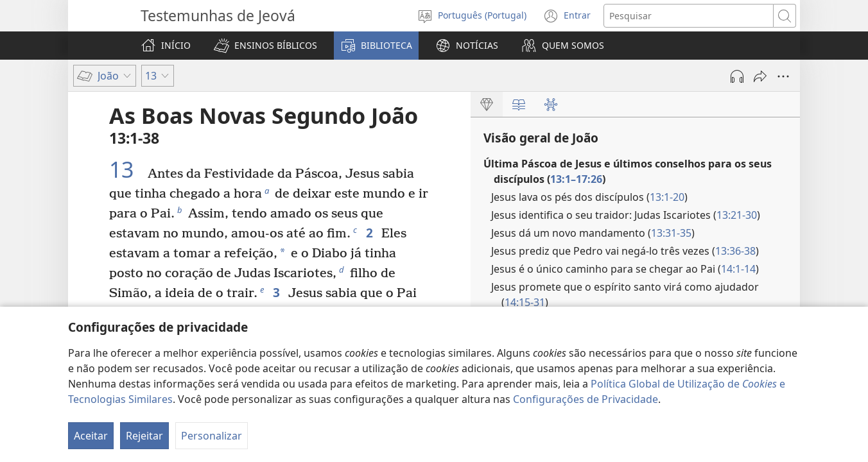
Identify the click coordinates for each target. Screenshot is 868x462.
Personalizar (212, 436)
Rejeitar (144, 436)
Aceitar (91, 436)
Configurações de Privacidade (586, 399)
